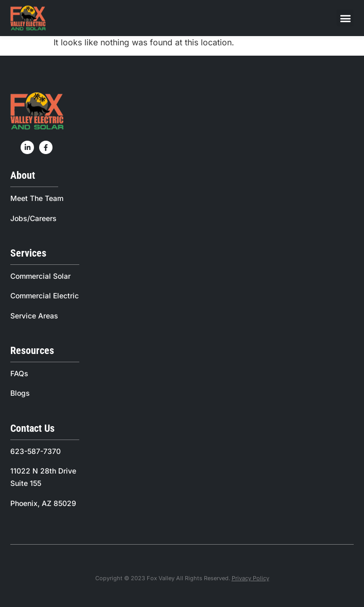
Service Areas (34, 316)
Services (28, 253)
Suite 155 (26, 483)
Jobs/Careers (33, 218)
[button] (345, 18)
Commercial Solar (40, 276)
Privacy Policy (250, 578)
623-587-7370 (36, 451)
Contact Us (32, 428)
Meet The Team (37, 198)
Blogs (20, 393)
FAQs (19, 373)
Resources (32, 350)
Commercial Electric (45, 296)
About (23, 175)
